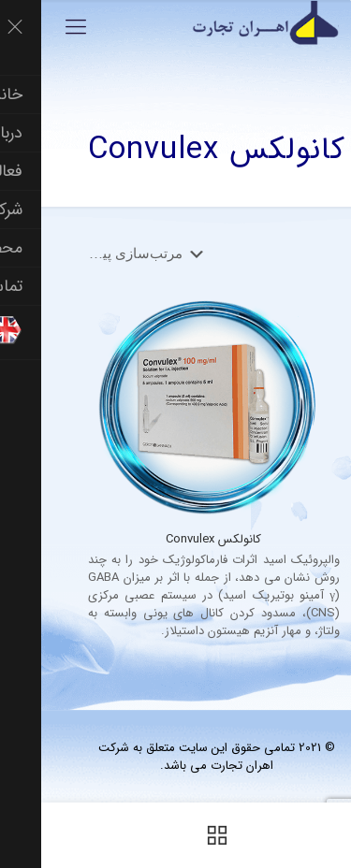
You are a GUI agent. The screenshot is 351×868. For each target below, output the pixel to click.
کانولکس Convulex (172, 539)
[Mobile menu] (35, 28)
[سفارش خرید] (102, 253)
